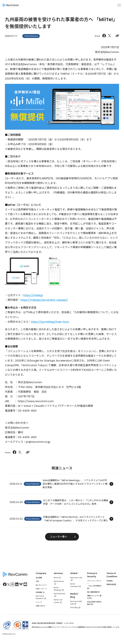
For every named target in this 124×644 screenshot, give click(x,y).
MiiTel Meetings (58, 589)
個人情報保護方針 (94, 592)
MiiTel (56, 578)
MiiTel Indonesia (74, 585)
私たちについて (41, 585)
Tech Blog (74, 607)
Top (90, 586)
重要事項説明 (111, 584)
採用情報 (39, 592)
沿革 (37, 581)
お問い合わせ (40, 606)
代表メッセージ (41, 589)
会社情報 (39, 578)
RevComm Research (40, 597)
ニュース (39, 602)
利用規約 (110, 581)
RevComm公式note (76, 603)
